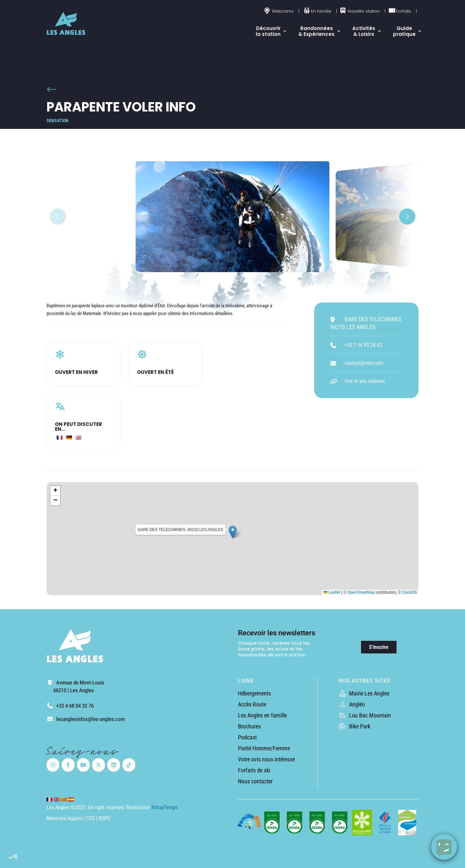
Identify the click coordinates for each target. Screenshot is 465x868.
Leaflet (332, 592)
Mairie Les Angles (364, 693)
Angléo (352, 704)
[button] (14, 857)
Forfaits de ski (254, 770)
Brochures (249, 726)
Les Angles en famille (262, 715)
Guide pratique (404, 31)
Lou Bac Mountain (365, 715)
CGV (91, 818)
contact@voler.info (364, 363)
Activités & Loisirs (364, 31)
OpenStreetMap (361, 592)
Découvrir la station (268, 31)
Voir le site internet (365, 381)
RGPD (105, 818)
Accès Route (252, 704)
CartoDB (409, 592)
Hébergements (254, 693)
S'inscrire (379, 647)
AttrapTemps (164, 807)
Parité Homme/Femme (264, 748)
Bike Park (355, 726)
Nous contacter (255, 781)
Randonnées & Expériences (316, 31)
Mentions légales (64, 818)
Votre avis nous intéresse (266, 759)
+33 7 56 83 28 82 (363, 345)
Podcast (247, 737)
